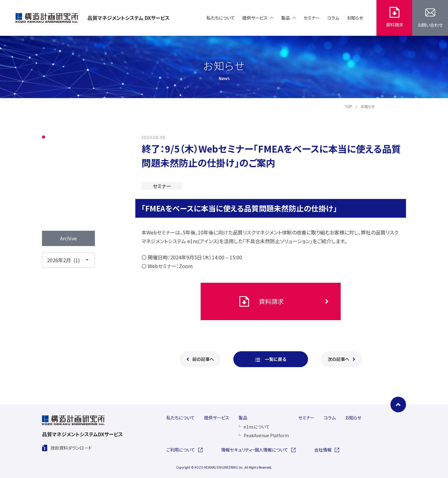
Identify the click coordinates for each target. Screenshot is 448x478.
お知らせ (368, 106)
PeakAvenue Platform (263, 435)
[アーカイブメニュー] (68, 260)
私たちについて (181, 418)
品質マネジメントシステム (128, 18)
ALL (56, 137)
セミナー (61, 164)
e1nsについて (254, 427)
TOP (348, 106)
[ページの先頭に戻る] (398, 405)
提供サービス (217, 418)
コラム (58, 177)
